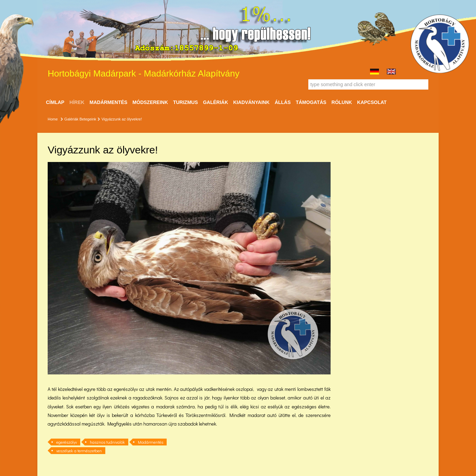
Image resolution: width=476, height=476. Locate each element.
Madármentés (108, 102)
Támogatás (311, 102)
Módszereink (150, 102)
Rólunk (342, 102)
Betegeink (88, 119)
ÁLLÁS (283, 102)
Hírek (77, 102)
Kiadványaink (251, 102)
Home (53, 119)
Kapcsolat (372, 102)
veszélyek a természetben (79, 451)
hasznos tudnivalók (107, 442)
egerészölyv (67, 442)
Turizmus (186, 102)
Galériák (216, 102)
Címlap (55, 102)
